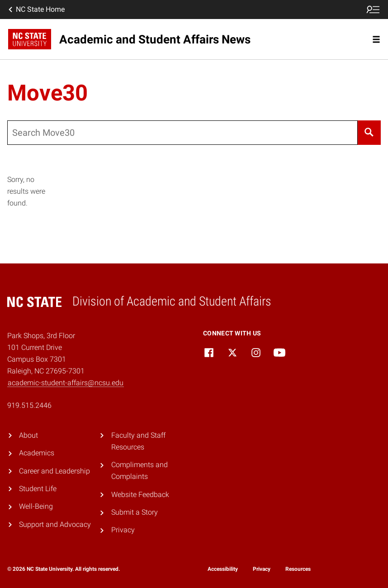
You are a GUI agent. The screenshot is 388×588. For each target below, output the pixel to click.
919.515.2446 (29, 405)
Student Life (38, 489)
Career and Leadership (54, 471)
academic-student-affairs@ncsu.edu (66, 383)
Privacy (123, 530)
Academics (37, 453)
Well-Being (36, 506)
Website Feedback (140, 495)
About (28, 435)
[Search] (369, 133)
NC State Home (36, 10)
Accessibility (223, 569)
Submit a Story (135, 512)
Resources (298, 569)
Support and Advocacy (55, 524)
